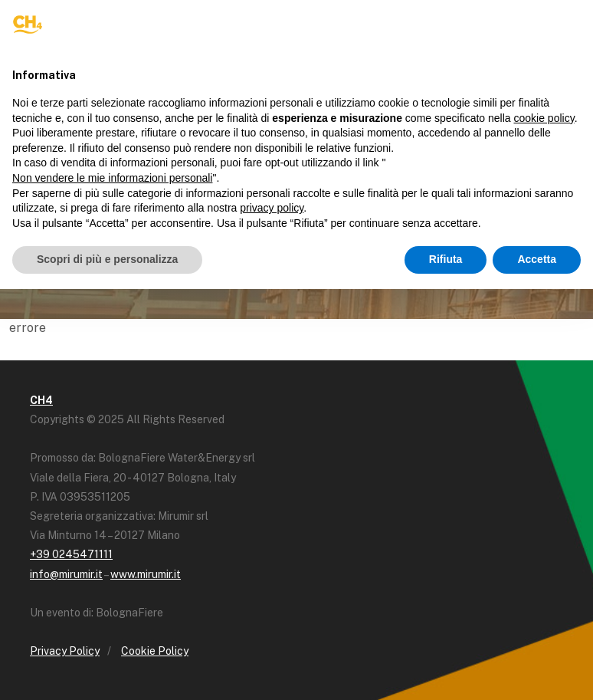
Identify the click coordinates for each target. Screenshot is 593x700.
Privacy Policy (65, 651)
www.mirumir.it (146, 574)
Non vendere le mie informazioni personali (112, 178)
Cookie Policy (155, 651)
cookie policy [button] (544, 118)
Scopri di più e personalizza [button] (107, 259)
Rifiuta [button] (446, 259)
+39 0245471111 (71, 554)
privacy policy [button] (272, 208)
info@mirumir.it (66, 574)
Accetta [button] (537, 259)
